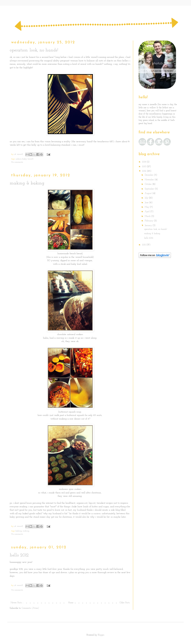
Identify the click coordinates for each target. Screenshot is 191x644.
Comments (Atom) (30, 608)
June (147, 203)
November (150, 180)
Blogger (101, 635)
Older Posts (125, 603)
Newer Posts (16, 603)
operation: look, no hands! (34, 50)
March (148, 216)
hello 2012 (19, 555)
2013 (144, 167)
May (147, 207)
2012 (145, 171)
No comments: (17, 162)
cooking (26, 531)
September (150, 189)
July (147, 198)
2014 (145, 162)
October (149, 184)
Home (71, 603)
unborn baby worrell (24, 159)
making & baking (27, 183)
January (149, 225)
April (148, 212)
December (149, 175)
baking (19, 531)
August (149, 193)
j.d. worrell (19, 154)
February (149, 221)
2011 (144, 245)
